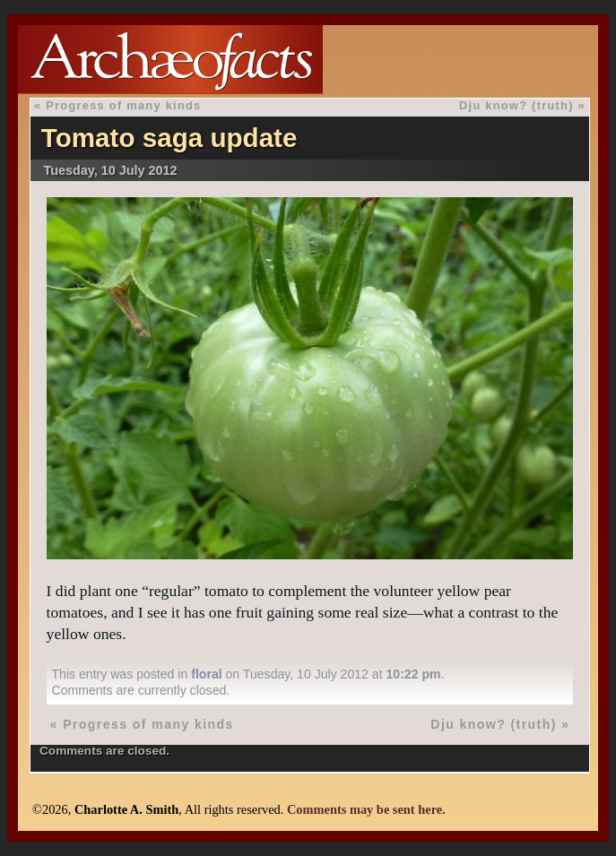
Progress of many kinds (123, 105)
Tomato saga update (169, 138)
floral (206, 674)
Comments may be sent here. (366, 809)
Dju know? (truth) (516, 105)
